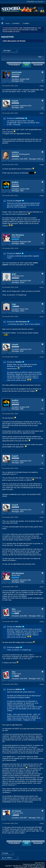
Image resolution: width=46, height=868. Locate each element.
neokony (15, 152)
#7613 (42, 357)
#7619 (42, 684)
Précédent (14, 65)
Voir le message (26, 118)
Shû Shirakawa (18, 235)
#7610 (42, 249)
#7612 (42, 317)
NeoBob (15, 182)
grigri (14, 274)
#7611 (42, 287)
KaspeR (15, 101)
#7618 (42, 622)
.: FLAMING (26, 23)
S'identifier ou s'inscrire (36, 2)
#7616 (42, 517)
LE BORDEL (16, 23)
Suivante (38, 65)
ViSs (14, 609)
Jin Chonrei (16, 811)
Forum (8, 23)
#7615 (42, 469)
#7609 (42, 196)
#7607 (42, 113)
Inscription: (16, 79)
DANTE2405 (17, 72)
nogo (14, 304)
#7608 (42, 165)
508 (26, 65)
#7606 (42, 86)
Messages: (16, 81)
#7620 (42, 824)
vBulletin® (33, 864)
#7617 (42, 587)
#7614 (42, 414)
